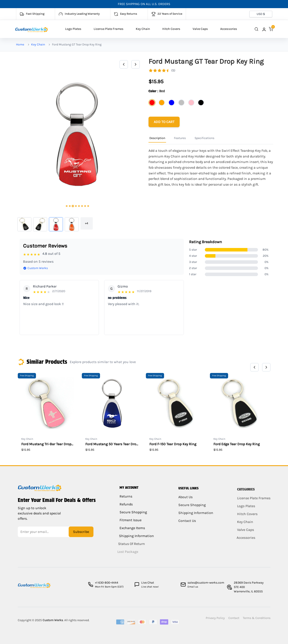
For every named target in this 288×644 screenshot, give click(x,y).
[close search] (256, 29)
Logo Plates (73, 29)
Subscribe (81, 535)
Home (20, 44)
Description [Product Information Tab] (157, 138)
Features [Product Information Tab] (180, 138)
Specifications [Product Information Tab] (204, 138)
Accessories (229, 29)
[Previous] (124, 64)
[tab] (67, 206)
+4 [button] (87, 223)
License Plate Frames (109, 29)
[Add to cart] (164, 122)
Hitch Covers (171, 29)
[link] (264, 29)
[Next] (136, 64)
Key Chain (143, 29)
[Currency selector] (261, 14)
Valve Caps (200, 29)
